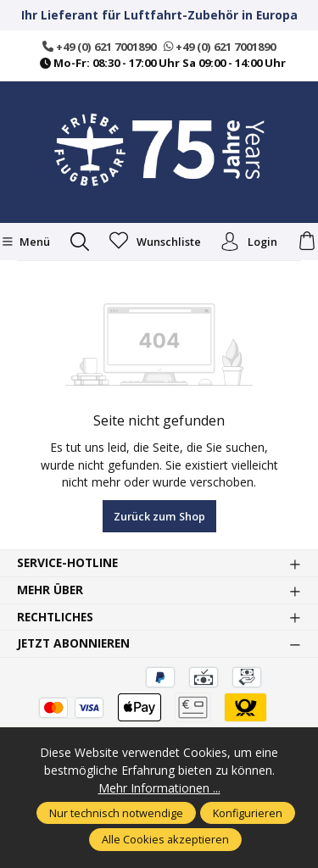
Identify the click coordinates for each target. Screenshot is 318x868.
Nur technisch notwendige (116, 813)
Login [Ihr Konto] (249, 242)
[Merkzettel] (155, 242)
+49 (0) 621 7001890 (99, 47)
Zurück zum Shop (159, 516)
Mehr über (50, 590)
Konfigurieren (248, 813)
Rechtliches (55, 617)
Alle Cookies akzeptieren (165, 839)
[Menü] (26, 242)
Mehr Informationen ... (159, 788)
